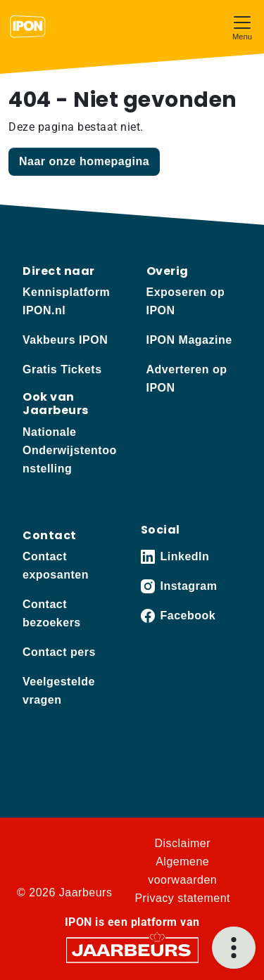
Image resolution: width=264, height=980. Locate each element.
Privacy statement (182, 898)
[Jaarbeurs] (132, 949)
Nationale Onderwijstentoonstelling (70, 450)
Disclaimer (182, 843)
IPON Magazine (189, 340)
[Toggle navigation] (242, 26)
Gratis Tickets (62, 369)
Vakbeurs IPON (65, 340)
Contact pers (59, 652)
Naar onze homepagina (84, 161)
